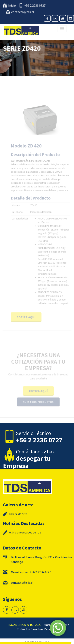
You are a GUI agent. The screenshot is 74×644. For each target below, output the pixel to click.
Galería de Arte (18, 514)
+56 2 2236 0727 (35, 6)
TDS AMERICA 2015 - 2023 (24, 625)
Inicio (12, 6)
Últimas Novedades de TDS (25, 532)
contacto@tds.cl (23, 12)
